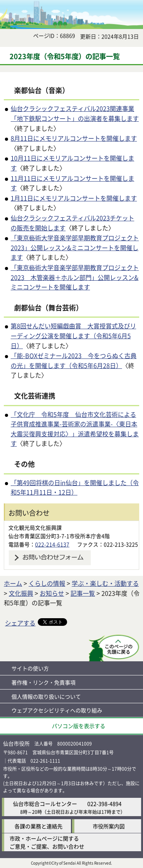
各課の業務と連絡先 (39, 826)
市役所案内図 (109, 826)
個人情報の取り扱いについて (46, 696)
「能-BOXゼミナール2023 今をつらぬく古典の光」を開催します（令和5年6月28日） (74, 360)
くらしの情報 (47, 583)
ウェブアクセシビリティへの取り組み (57, 710)
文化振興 (21, 593)
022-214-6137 (52, 544)
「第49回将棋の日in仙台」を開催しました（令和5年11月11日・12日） (75, 487)
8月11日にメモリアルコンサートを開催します (74, 138)
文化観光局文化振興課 (35, 527)
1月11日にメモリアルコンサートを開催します (74, 198)
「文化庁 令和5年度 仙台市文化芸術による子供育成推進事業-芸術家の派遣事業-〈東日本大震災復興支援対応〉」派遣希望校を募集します (75, 429)
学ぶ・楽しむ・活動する (105, 583)
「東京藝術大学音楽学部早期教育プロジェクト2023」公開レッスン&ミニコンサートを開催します (75, 247)
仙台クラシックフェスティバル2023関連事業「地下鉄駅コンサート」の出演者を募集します (75, 113)
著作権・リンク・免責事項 (43, 682)
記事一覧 (83, 593)
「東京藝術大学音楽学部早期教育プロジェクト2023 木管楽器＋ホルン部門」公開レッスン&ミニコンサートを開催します (75, 277)
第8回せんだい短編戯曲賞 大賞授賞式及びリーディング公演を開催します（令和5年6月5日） (73, 335)
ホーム (13, 583)
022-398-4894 (104, 804)
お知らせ (52, 593)
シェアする (20, 623)
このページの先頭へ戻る (114, 648)
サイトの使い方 (30, 668)
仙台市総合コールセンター (45, 804)
